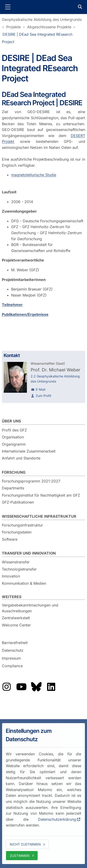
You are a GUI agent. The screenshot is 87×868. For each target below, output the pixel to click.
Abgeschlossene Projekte (49, 27)
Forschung (14, 472)
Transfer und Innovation (29, 553)
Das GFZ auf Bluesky (36, 687)
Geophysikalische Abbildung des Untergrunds (42, 19)
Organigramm (14, 444)
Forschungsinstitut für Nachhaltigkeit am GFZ (41, 495)
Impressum (11, 658)
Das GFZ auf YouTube (21, 687)
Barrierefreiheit (15, 643)
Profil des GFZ (14, 430)
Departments (13, 488)
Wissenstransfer (16, 562)
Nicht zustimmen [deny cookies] (25, 844)
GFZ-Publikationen (18, 502)
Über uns (11, 421)
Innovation (11, 576)
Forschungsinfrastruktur (22, 525)
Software (10, 539)
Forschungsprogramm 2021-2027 (31, 481)
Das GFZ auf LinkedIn (51, 687)
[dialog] (43, 794)
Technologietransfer (19, 569)
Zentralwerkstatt (16, 618)
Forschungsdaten (17, 532)
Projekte (13, 27)
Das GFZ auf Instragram (6, 687)
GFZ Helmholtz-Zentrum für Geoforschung (44, 7)
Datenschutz (13, 650)
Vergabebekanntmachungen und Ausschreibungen (30, 608)
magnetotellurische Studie (34, 175)
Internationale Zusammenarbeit (29, 451)
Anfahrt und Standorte (21, 458)
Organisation (13, 437)
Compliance (12, 666)
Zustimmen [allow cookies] (20, 856)
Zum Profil (43, 396)
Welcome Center (16, 625)
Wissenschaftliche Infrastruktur (39, 516)
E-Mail (40, 389)
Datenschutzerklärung (57, 819)
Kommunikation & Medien (24, 583)
